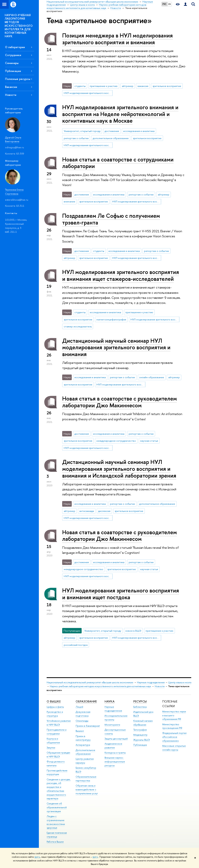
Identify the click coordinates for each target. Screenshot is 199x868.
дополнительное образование (111, 138)
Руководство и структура (55, 714)
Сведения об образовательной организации (57, 807)
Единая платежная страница (57, 835)
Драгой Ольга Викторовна (13, 139)
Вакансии (11, 87)
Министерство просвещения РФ (172, 726)
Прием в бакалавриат (88, 726)
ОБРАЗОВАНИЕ (86, 701)
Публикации (13, 71)
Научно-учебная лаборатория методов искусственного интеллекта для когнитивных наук (100, 686)
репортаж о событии (76, 138)
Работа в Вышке (55, 842)
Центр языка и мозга (180, 682)
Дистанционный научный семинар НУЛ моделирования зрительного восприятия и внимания (116, 347)
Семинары (12, 63)
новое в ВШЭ (133, 631)
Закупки (51, 748)
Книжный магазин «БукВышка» (143, 723)
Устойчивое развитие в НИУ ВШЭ (59, 723)
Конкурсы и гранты (115, 753)
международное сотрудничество (116, 441)
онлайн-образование (152, 377)
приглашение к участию (104, 86)
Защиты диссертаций (116, 739)
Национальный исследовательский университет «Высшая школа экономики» (90, 682)
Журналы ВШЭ (142, 740)
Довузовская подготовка (83, 714)
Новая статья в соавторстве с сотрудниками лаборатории (118, 163)
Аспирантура (83, 745)
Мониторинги (112, 725)
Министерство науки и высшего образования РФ (174, 715)
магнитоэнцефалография (111, 319)
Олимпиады (82, 721)
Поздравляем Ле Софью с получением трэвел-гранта (111, 219)
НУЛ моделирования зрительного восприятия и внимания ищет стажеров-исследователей (121, 275)
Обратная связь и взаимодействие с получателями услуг (87, 790)
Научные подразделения (151, 682)
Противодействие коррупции (57, 772)
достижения (112, 131)
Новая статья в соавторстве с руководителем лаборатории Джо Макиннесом (120, 402)
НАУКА (110, 701)
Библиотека (140, 707)
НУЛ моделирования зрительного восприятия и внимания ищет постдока (121, 594)
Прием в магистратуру (83, 738)
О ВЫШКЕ (54, 701)
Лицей (79, 707)
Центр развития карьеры (85, 761)
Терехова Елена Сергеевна (14, 192)
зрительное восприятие (167, 86)
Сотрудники (13, 55)
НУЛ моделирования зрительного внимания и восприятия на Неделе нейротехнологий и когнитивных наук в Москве (120, 114)
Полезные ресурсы (18, 79)
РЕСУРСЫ (140, 701)
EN (170, 4)
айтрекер (128, 86)
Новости (11, 95)
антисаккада (87, 511)
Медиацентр (140, 735)
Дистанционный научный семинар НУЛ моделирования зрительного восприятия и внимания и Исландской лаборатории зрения (119, 469)
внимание (69, 201)
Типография (140, 730)
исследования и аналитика (139, 131)
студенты (80, 86)
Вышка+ (80, 731)
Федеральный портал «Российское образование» (174, 737)
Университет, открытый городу (82, 131)
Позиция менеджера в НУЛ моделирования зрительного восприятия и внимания (117, 39)
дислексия (104, 511)
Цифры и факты (55, 707)
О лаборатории (15, 47)
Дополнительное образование (85, 752)
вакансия (143, 86)
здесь (37, 857)
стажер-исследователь (78, 326)
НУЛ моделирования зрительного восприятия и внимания (88, 93)
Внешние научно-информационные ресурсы (115, 762)
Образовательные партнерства (86, 779)
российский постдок (76, 645)
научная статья (149, 441)
